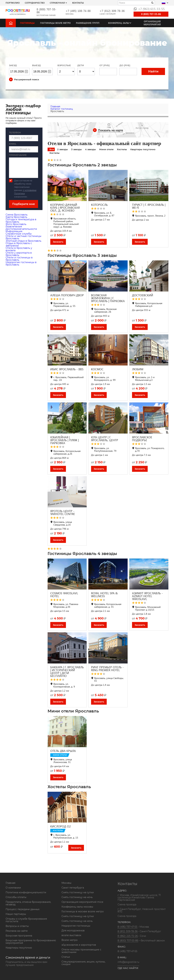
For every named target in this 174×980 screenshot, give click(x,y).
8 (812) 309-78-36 (128, 931)
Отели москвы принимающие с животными (81, 951)
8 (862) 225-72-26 (128, 936)
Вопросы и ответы (17, 926)
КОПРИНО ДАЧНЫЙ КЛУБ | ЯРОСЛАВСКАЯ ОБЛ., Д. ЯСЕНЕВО (65, 208)
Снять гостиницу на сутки (78, 892)
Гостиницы (27, 23)
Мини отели (106, 149)
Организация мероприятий (152, 23)
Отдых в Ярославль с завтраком (19, 244)
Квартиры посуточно (143, 149)
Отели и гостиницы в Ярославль (19, 259)
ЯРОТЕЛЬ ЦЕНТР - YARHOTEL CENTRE (63, 512)
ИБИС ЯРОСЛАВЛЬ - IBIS (67, 369)
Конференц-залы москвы (77, 907)
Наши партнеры (16, 914)
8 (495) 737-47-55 (127, 927)
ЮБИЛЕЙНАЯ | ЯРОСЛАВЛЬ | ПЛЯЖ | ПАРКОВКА (65, 440)
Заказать (58, 242)
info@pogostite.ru (128, 962)
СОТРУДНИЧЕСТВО (35, 3)
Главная (10, 883)
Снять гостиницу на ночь (77, 897)
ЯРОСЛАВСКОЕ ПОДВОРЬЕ (142, 439)
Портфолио (13, 3)
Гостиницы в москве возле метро (83, 911)
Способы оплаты (16, 897)
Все (52, 149)
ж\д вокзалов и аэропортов (79, 945)
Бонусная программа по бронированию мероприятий (31, 942)
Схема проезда (127, 905)
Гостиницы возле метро (55, 23)
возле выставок (71, 935)
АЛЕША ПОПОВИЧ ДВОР (67, 295)
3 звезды (76, 149)
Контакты (78, 3)
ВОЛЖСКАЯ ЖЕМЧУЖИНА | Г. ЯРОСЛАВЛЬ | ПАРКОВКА (108, 298)
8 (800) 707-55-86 (46, 11)
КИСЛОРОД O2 (60, 826)
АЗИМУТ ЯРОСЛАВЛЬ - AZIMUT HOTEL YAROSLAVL (147, 596)
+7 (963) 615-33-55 (149, 9)
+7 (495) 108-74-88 (78, 11)
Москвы (66, 883)
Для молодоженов (73, 931)
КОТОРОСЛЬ (99, 205)
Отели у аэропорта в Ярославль (19, 254)
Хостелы (122, 149)
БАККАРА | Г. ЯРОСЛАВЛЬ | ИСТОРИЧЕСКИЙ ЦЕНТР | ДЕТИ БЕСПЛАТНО (67, 671)
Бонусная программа (19, 936)
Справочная (57, 3)
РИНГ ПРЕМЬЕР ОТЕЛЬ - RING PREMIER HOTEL (107, 669)
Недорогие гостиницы (76, 926)
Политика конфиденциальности (26, 892)
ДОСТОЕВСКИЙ (143, 295)
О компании (13, 888)
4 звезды (90, 149)
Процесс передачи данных (23, 909)
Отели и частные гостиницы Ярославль (23, 237)
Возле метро (69, 940)
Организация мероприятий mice (82, 902)
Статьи (66, 957)
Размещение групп (88, 23)
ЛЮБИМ (138, 369)
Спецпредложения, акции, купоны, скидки (83, 963)
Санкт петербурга (73, 888)
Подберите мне (24, 204)
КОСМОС (97, 369)
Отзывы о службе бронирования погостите (26, 920)
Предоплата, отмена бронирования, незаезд (28, 903)
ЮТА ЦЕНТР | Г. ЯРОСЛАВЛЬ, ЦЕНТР (105, 439)
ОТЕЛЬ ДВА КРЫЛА (63, 751)
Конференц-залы (119, 23)
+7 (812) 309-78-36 (112, 11)
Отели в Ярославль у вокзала (19, 249)
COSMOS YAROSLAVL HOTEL (64, 595)
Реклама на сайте (17, 931)
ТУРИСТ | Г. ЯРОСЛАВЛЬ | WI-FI (149, 206)
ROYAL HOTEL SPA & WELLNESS (104, 595)
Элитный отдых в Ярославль (23, 241)
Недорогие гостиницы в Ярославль (21, 263)
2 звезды (63, 149)
